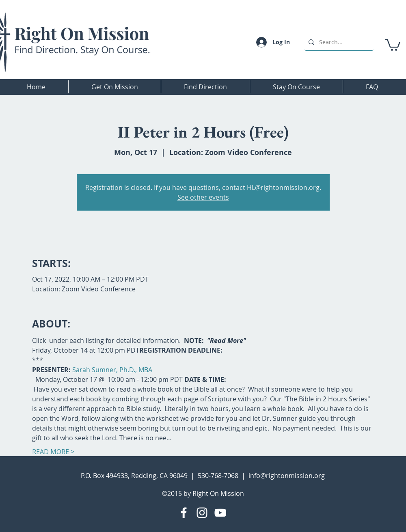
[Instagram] (202, 513)
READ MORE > (53, 452)
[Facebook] (184, 513)
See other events (203, 197)
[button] (393, 44)
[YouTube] (220, 513)
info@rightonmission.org (287, 476)
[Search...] (338, 42)
